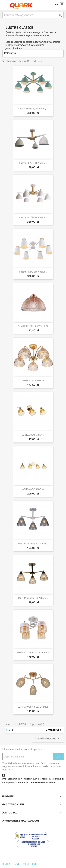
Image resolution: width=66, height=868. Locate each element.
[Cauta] (33, 15)
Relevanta (33, 53)
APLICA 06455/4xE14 (33, 489)
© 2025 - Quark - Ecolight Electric (20, 864)
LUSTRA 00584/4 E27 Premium (33, 652)
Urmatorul (54, 730)
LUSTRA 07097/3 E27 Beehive (33, 707)
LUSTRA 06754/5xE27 (33, 380)
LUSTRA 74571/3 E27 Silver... (33, 544)
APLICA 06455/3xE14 (33, 435)
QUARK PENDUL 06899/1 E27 (33, 326)
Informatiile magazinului (20, 821)
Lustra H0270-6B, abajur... (33, 272)
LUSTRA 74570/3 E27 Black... (33, 598)
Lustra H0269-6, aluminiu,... (33, 109)
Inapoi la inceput (47, 739)
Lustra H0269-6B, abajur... (33, 217)
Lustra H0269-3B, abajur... (33, 163)
